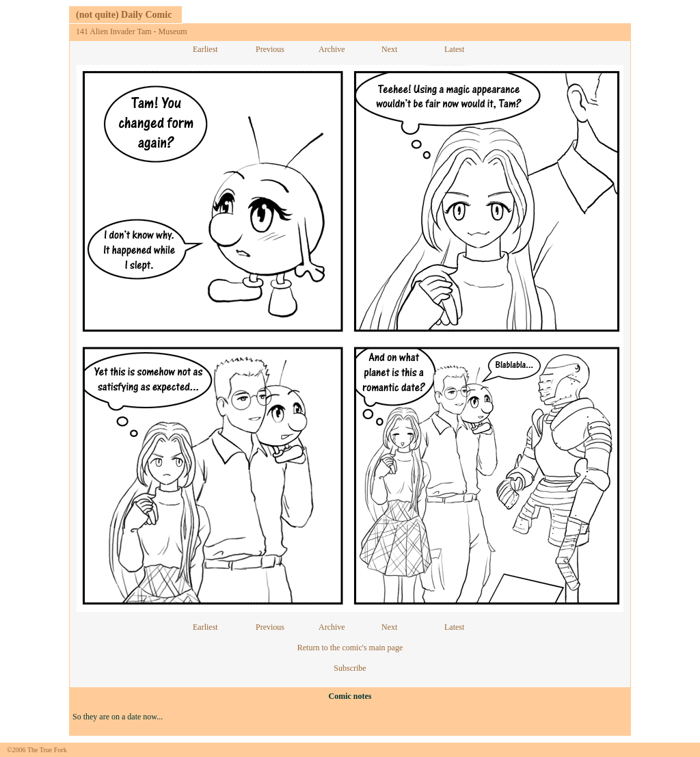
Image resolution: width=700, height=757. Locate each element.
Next (389, 49)
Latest (454, 49)
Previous (270, 49)
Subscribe (350, 668)
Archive (332, 49)
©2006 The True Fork (37, 750)
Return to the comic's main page (350, 648)
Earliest (205, 49)
